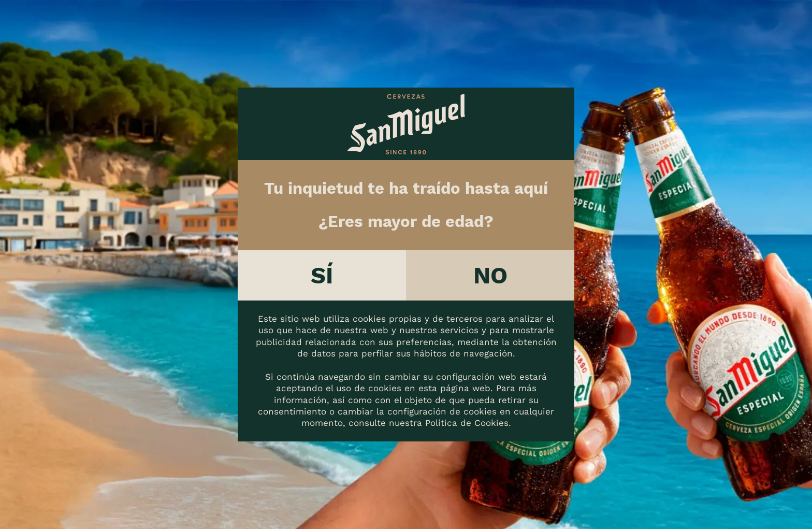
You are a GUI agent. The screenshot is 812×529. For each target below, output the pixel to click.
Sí (322, 275)
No (490, 275)
